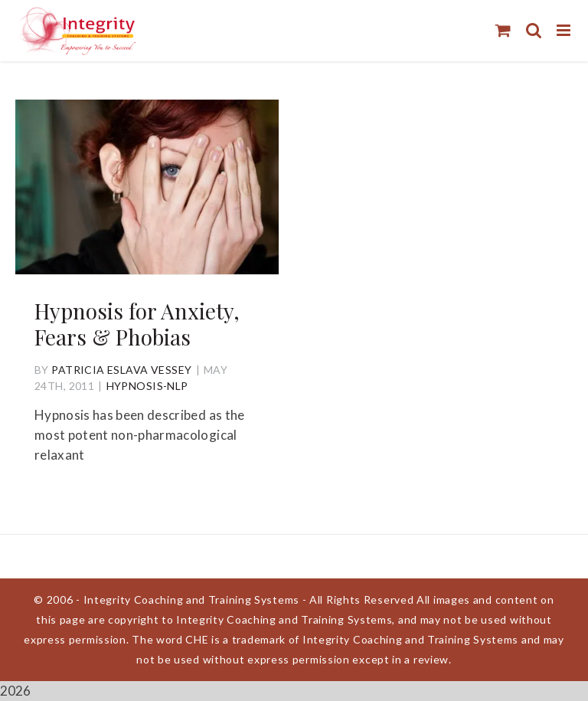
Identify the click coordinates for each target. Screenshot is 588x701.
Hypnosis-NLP (147, 386)
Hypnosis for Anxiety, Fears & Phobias (137, 324)
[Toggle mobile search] (534, 30)
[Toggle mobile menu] (565, 30)
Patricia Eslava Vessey (121, 370)
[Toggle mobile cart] (503, 30)
